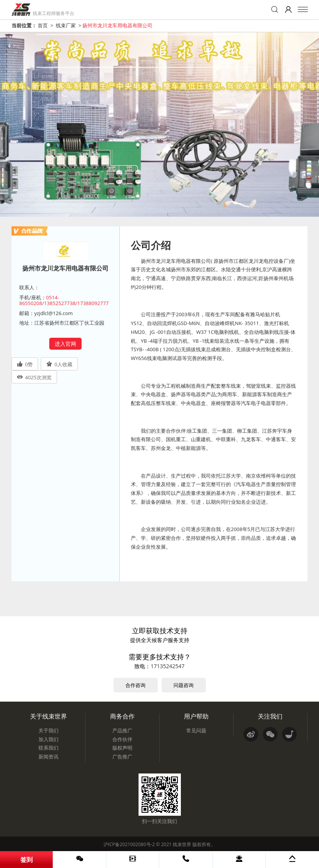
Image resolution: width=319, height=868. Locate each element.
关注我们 (270, 716)
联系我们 (48, 748)
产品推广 (122, 730)
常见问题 (196, 730)
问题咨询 (184, 685)
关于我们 (48, 730)
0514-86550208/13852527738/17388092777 (64, 300)
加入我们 (48, 739)
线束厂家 (66, 25)
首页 (43, 25)
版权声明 (122, 748)
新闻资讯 (48, 757)
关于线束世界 (48, 716)
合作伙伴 (122, 739)
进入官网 (65, 344)
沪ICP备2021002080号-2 (129, 844)
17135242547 (167, 666)
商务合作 (122, 716)
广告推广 (122, 757)
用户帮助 (196, 716)
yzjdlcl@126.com (53, 313)
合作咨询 (135, 685)
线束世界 (182, 844)
